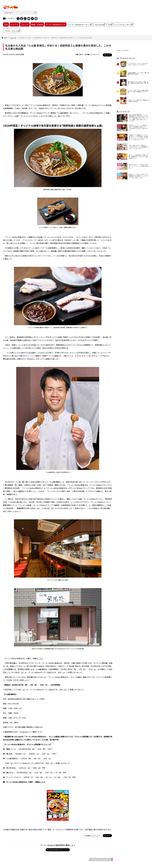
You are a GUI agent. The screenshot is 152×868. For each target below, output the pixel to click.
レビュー (25, 24)
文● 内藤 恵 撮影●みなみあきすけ (87, 54)
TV (110, 25)
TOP (6, 24)
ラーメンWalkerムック (55, 24)
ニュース (14, 24)
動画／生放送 (37, 24)
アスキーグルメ (12, 31)
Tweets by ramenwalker (123, 50)
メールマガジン (9, 19)
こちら (41, 658)
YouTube (100, 25)
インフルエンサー (124, 25)
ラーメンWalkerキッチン (80, 25)
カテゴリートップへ (100, 860)
